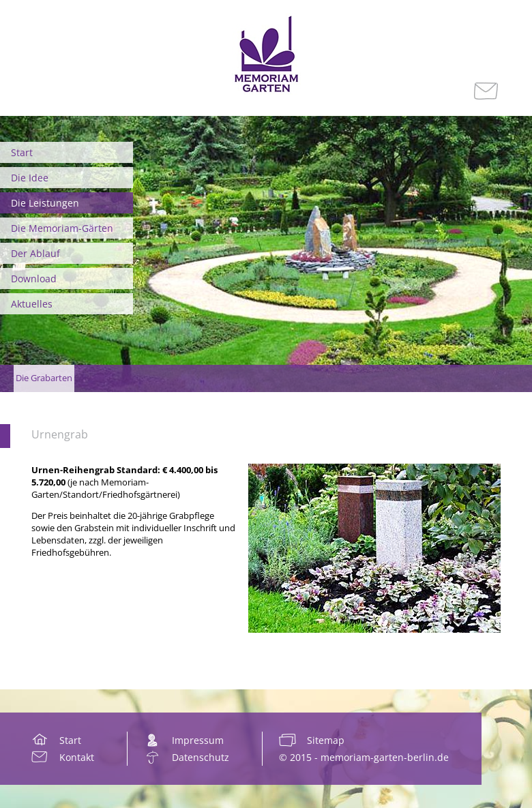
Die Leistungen (45, 203)
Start (22, 152)
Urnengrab (60, 434)
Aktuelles (32, 304)
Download (34, 279)
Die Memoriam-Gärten (62, 228)
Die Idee (30, 178)
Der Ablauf (35, 253)
